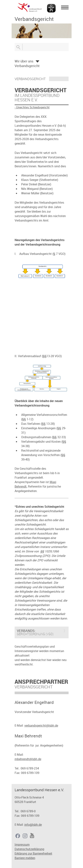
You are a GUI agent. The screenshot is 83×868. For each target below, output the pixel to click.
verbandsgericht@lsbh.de (41, 725)
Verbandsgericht (27, 66)
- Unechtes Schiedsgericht (32, 107)
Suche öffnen (18, 47)
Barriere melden (25, 858)
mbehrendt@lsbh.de (28, 759)
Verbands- (26, 631)
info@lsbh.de (33, 825)
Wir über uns (24, 61)
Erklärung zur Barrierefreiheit (33, 853)
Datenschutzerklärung (29, 849)
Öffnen (37, 61)
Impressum (22, 845)
